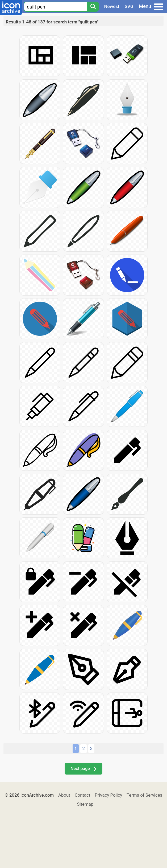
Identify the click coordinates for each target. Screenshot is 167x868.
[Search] (93, 7)
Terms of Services (144, 795)
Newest (112, 6)
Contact (83, 795)
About (64, 795)
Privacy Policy (108, 795)
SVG (129, 6)
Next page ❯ (83, 769)
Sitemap (85, 804)
